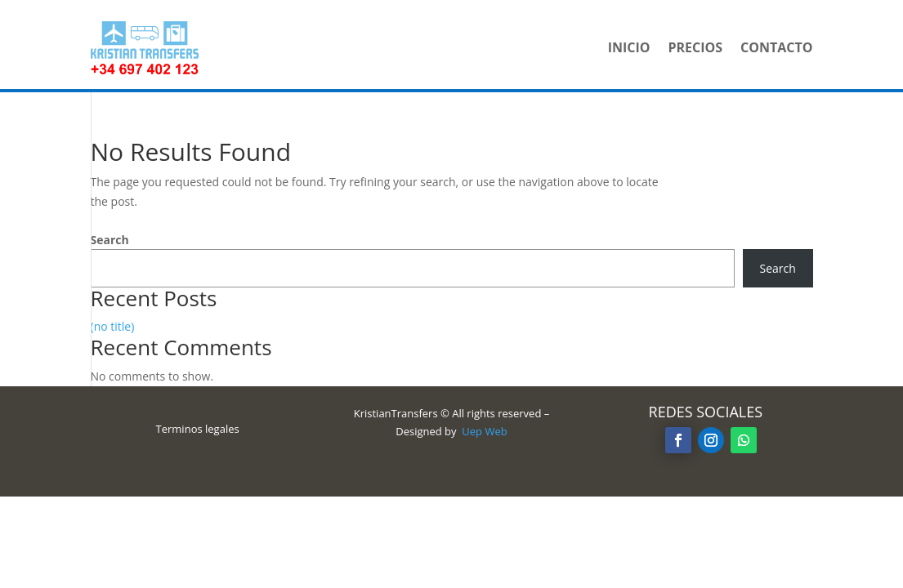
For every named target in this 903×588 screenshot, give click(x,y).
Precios (695, 47)
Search (110, 240)
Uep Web (484, 431)
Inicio (629, 47)
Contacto (776, 47)
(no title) (113, 326)
